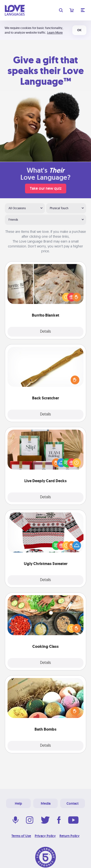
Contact (73, 803)
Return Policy (70, 836)
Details (45, 332)
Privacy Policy (45, 836)
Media (46, 803)
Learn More (55, 33)
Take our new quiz (46, 188)
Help (18, 803)
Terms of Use (21, 836)
